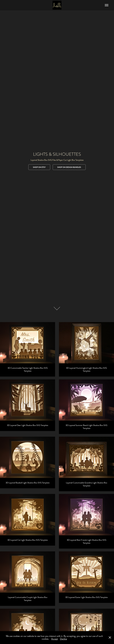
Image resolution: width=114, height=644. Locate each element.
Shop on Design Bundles (69, 167)
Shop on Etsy (39, 167)
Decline (63, 639)
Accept (55, 639)
